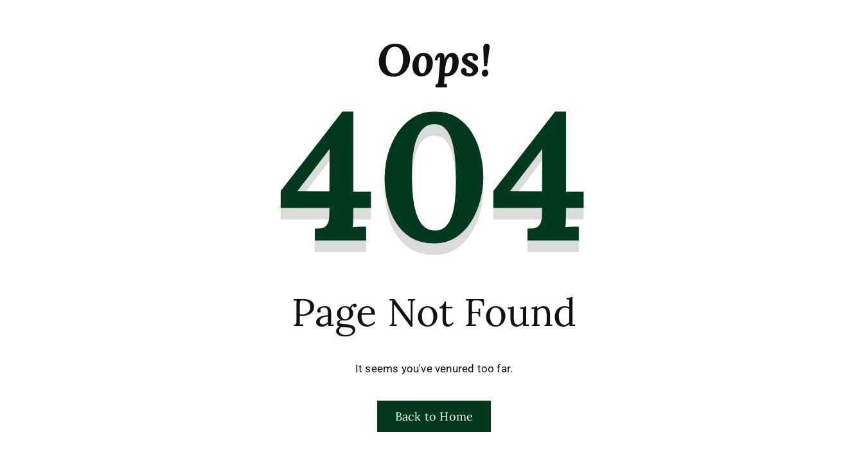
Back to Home (434, 416)
